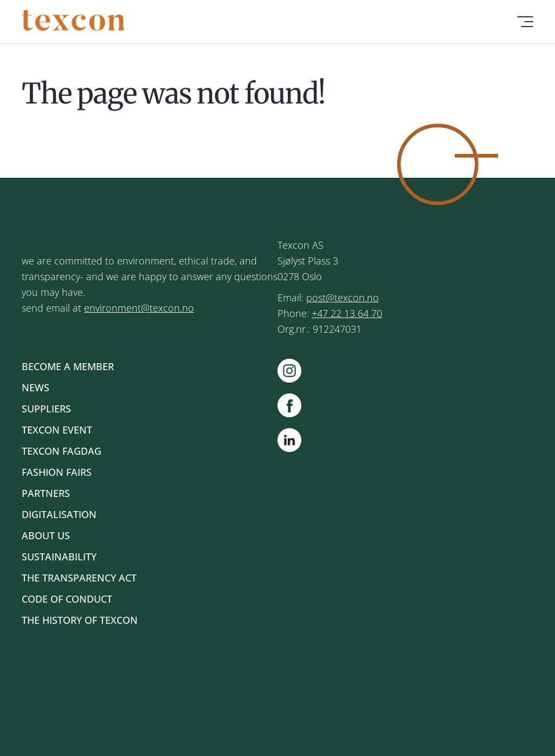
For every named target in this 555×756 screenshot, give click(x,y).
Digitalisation (59, 514)
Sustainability (59, 557)
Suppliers (46, 409)
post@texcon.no (343, 298)
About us (46, 535)
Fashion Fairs (57, 472)
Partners (46, 493)
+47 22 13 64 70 (347, 313)
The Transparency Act (79, 578)
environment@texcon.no (139, 308)
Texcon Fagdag (62, 451)
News (36, 387)
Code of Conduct (67, 599)
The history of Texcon (80, 620)
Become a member (68, 366)
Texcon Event (57, 430)
